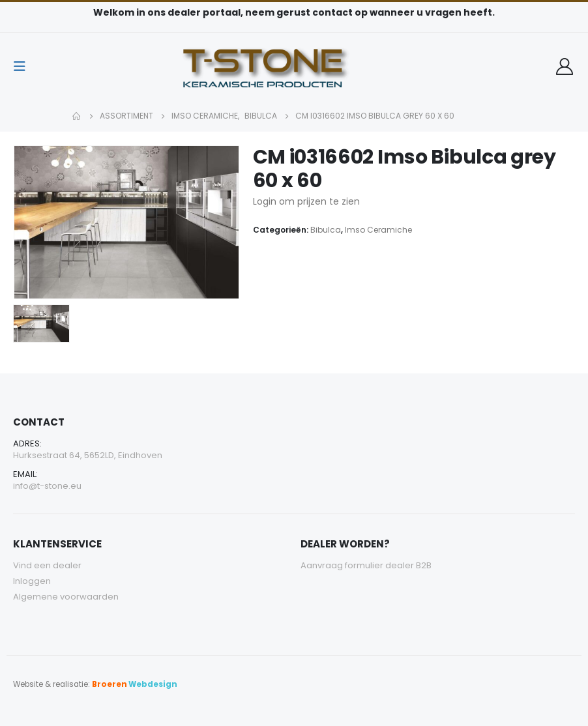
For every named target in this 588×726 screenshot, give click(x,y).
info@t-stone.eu (47, 486)
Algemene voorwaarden (66, 597)
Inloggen (32, 581)
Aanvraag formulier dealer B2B (366, 565)
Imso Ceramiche (378, 230)
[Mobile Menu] (23, 66)
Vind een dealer (47, 565)
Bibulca (326, 230)
